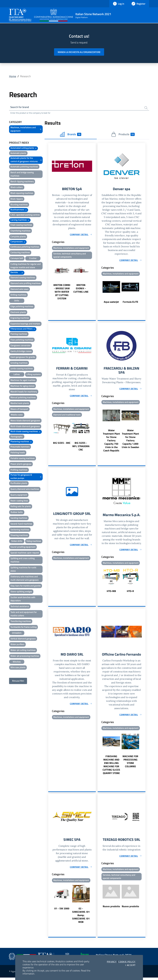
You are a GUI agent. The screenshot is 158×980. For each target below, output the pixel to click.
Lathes (17, 375)
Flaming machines (19, 334)
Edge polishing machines (22, 307)
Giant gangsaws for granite (23, 357)
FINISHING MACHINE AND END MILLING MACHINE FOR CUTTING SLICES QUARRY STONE (111, 767)
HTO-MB (111, 593)
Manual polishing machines (23, 398)
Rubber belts (17, 512)
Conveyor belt (17, 259)
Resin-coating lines (19, 501)
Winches (17, 662)
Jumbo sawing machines (22, 369)
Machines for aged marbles (23, 380)
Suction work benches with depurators (23, 599)
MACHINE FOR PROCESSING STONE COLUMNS (130, 763)
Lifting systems (34, 375)
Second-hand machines (21, 524)
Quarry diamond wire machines (25, 489)
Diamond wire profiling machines (26, 284)
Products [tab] (123, 135)
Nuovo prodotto (111, 909)
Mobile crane (17, 415)
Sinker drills (17, 541)
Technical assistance (20, 607)
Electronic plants (18, 313)
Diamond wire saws (20, 289)
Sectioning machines (20, 530)
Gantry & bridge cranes (21, 352)
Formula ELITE (130, 303)
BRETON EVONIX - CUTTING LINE (81, 289)
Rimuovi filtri (18, 681)
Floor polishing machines (22, 340)
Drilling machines (18, 295)
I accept (130, 965)
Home (13, 76)
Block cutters (17, 188)
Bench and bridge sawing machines (22, 174)
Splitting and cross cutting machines (22, 560)
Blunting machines (19, 205)
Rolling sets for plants (21, 507)
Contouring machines (20, 253)
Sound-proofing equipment (23, 547)
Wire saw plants (18, 668)
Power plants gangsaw (21, 464)
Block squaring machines (22, 193)
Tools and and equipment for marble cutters (24, 614)
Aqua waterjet (111, 303)
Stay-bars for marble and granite (26, 586)
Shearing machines (19, 536)
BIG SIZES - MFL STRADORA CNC (81, 447)
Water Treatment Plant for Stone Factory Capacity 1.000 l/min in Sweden (130, 440)
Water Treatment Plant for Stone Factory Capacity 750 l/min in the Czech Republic (111, 442)
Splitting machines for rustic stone (23, 570)
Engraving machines (20, 318)
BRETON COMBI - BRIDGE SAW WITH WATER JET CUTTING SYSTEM (62, 293)
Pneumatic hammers (20, 447)
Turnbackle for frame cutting (23, 627)
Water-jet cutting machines (23, 650)
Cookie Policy (127, 962)
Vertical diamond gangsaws (23, 639)
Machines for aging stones (22, 386)
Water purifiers (17, 645)
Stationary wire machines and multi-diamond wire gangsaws (25, 579)
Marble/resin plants (20, 404)
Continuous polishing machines (25, 247)
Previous (50, 281)
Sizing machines (34, 541)
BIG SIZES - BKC (62, 444)
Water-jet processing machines (25, 656)
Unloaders (17, 633)
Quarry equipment (19, 495)
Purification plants (19, 484)
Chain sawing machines (21, 225)
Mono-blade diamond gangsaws (25, 421)
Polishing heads (18, 453)
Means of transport (19, 409)
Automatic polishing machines (24, 167)
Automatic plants (18, 153)
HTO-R (130, 593)
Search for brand (20, 107)
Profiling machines (19, 470)
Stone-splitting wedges (21, 592)
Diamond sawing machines (23, 278)
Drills (17, 301)
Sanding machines (19, 518)
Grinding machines (19, 363)
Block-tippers (17, 199)
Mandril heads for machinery (24, 392)
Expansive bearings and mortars (25, 324)
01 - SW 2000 (62, 911)
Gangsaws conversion (20, 346)
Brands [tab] (71, 135)
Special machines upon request (25, 553)
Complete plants (18, 237)
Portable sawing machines (23, 459)
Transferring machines (21, 622)
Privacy (112, 962)
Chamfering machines (20, 231)
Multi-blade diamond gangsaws (25, 427)
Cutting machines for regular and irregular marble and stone (26, 266)
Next (94, 281)
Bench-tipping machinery (22, 182)
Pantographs (17, 437)
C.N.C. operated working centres (25, 215)
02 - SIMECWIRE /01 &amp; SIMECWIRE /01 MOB (81, 918)
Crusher (33, 259)
